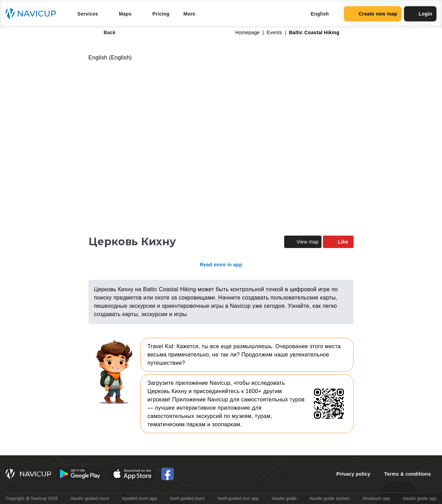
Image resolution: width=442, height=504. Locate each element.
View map (303, 242)
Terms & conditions (408, 474)
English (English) (110, 58)
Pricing (161, 14)
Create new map (373, 14)
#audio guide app (420, 498)
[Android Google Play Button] (80, 474)
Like (338, 242)
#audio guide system (329, 498)
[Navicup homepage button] (33, 14)
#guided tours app (140, 498)
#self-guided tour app (238, 498)
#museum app (376, 498)
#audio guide (284, 498)
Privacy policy (353, 474)
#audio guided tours (90, 498)
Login (420, 14)
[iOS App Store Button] (132, 474)
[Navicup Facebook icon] (167, 474)
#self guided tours (187, 498)
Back (105, 32)
